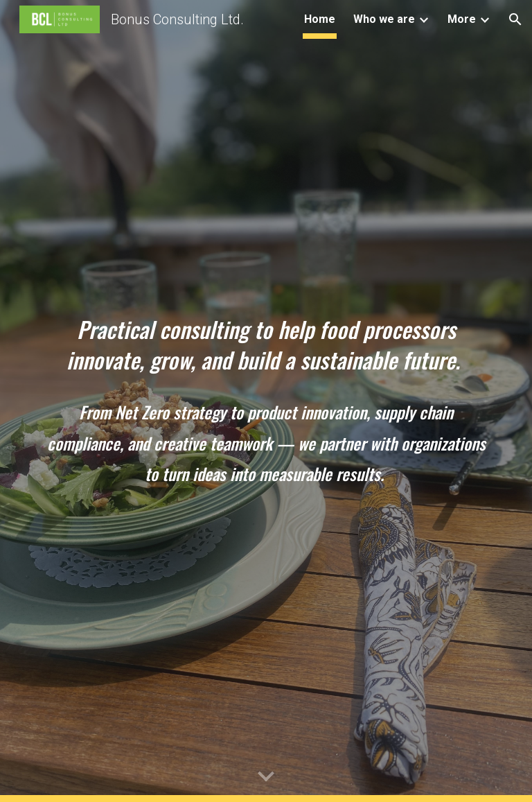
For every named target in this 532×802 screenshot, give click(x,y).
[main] (266, 345)
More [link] (462, 19)
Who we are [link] (384, 19)
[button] (515, 19)
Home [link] (320, 19)
